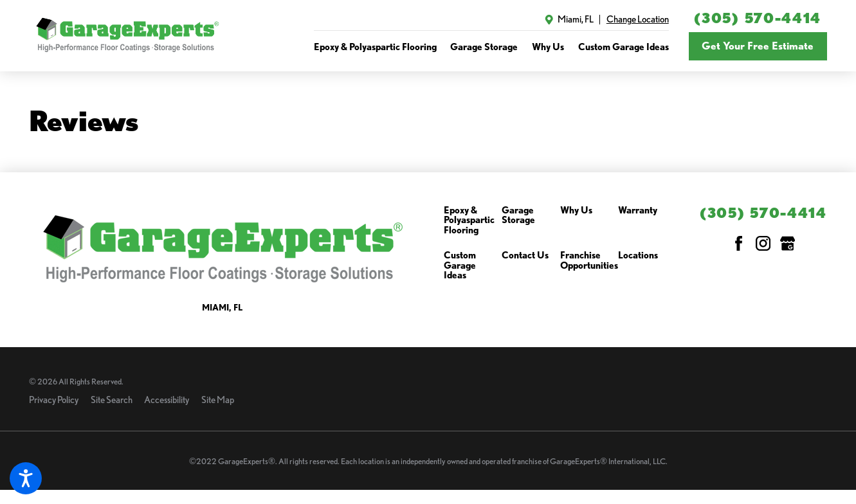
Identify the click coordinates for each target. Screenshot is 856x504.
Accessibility (167, 400)
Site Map (218, 400)
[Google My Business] (788, 243)
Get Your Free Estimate (758, 46)
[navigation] (491, 47)
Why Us (576, 211)
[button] (26, 478)
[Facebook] (739, 243)
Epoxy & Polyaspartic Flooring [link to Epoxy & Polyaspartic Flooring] (375, 47)
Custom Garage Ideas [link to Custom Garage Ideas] (624, 47)
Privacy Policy (54, 400)
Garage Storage (518, 215)
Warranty (638, 211)
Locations (638, 256)
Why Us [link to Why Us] (548, 47)
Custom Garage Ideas (460, 265)
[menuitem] (375, 47)
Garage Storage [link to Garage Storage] (484, 47)
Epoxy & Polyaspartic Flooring (469, 221)
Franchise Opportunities (589, 260)
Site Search (112, 400)
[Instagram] (763, 243)
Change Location (638, 19)
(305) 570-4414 (758, 18)
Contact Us (525, 256)
